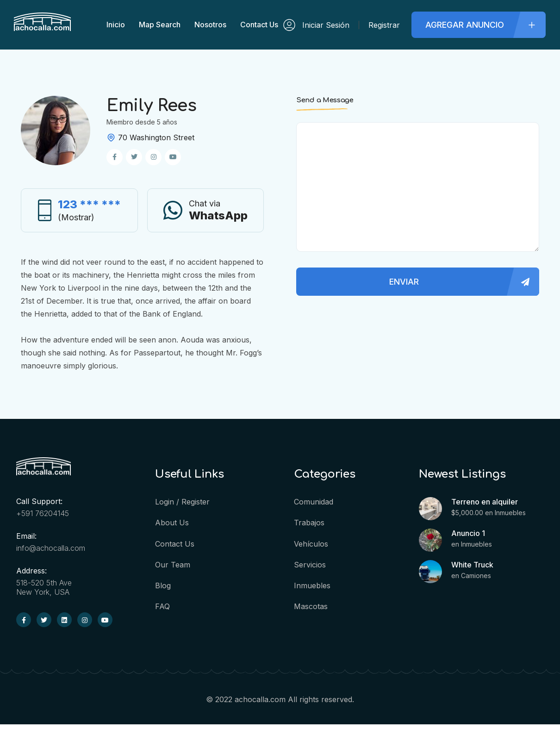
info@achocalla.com (51, 548)
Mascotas (311, 606)
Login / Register (182, 502)
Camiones (476, 576)
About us (172, 523)
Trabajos (309, 523)
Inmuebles (312, 585)
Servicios (310, 564)
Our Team (173, 564)
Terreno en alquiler (485, 502)
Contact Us (175, 543)
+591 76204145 (43, 513)
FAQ (162, 606)
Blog (163, 585)
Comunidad (314, 502)
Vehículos (311, 543)
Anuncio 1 (468, 533)
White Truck (472, 565)
